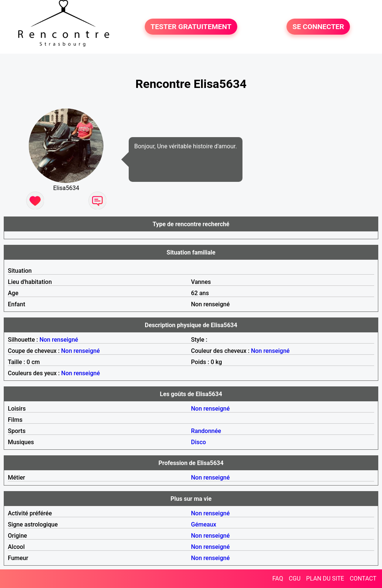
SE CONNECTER (318, 27)
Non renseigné (59, 340)
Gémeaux (204, 524)
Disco (198, 442)
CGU (295, 578)
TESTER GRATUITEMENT (191, 27)
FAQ (278, 578)
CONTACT (363, 578)
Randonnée (206, 431)
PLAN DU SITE (325, 578)
